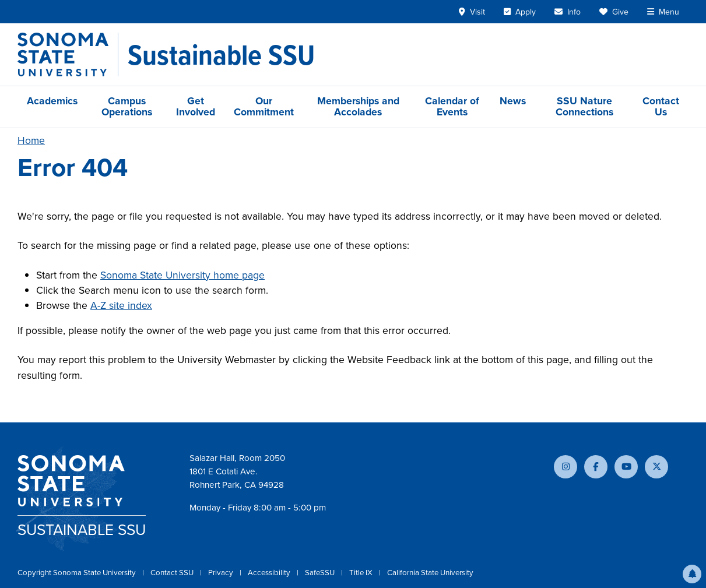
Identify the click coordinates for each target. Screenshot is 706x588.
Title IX (362, 573)
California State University (430, 573)
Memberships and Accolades (358, 106)
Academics (52, 101)
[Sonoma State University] (68, 54)
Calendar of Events (452, 106)
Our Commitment (264, 106)
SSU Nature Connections (584, 106)
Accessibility (270, 573)
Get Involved (196, 106)
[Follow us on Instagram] (565, 467)
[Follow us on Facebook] (596, 467)
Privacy (222, 573)
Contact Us (661, 106)
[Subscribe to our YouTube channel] (626, 467)
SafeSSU (321, 573)
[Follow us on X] (656, 467)
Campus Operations (127, 106)
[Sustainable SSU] (221, 55)
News (513, 101)
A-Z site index (121, 305)
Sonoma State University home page (182, 275)
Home (31, 140)
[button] (692, 574)
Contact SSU (173, 573)
